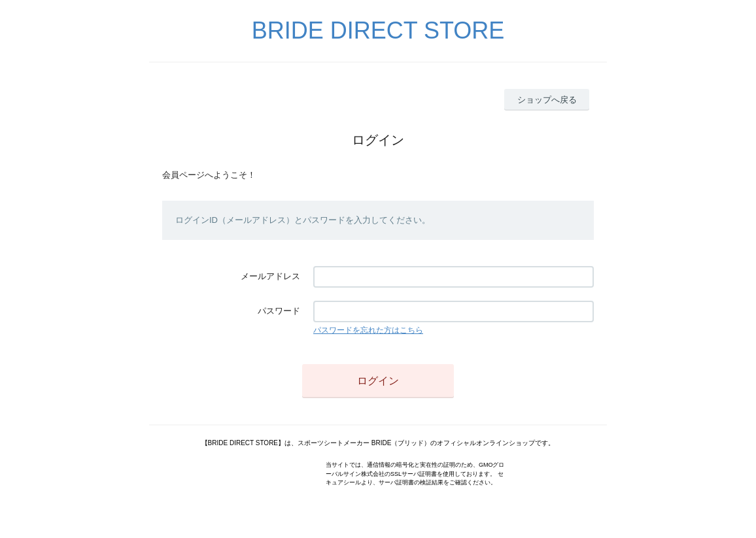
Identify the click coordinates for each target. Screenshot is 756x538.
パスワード (279, 311)
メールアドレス (270, 276)
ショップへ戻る (547, 100)
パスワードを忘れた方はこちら (368, 330)
